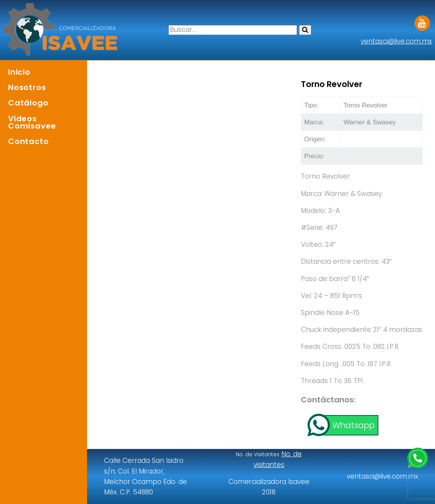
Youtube (422, 20)
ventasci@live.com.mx (396, 41)
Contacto (28, 141)
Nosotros (27, 87)
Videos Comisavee (32, 122)
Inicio (19, 72)
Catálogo (28, 103)
